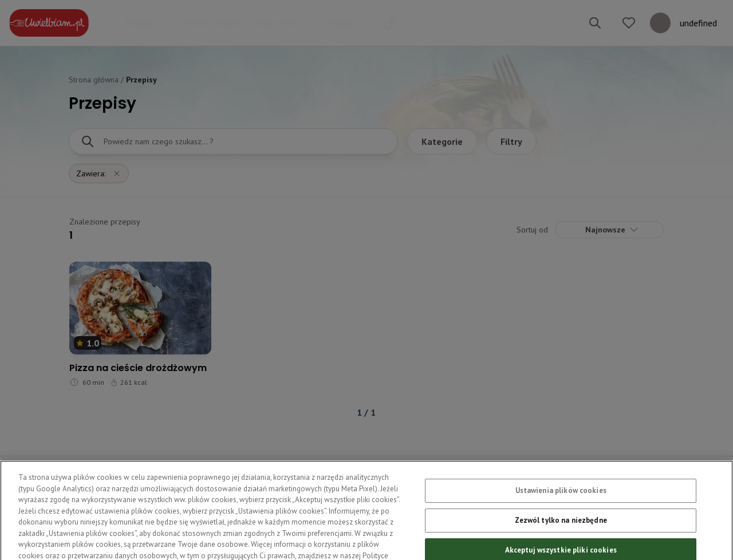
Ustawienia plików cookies (561, 498)
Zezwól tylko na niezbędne (561, 528)
